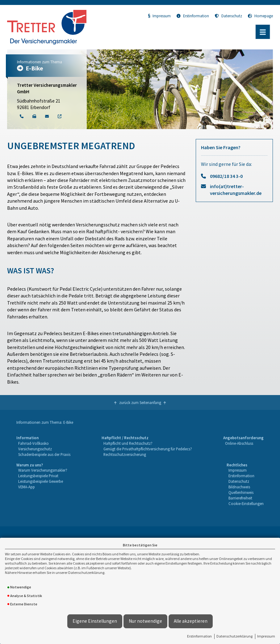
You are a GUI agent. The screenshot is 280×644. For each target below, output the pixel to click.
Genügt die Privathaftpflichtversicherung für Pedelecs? (148, 449)
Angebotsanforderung (243, 438)
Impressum (266, 636)
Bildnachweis (239, 487)
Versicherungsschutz (35, 449)
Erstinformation (199, 636)
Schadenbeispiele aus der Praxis (44, 454)
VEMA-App (27, 487)
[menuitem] (43, 446)
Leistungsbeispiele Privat (38, 476)
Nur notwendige (145, 621)
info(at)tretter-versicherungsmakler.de (236, 190)
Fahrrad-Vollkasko (33, 443)
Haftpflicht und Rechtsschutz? (128, 443)
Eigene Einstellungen (95, 621)
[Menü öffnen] (263, 32)
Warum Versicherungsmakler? (43, 470)
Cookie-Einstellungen (246, 503)
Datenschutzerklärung (234, 636)
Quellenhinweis (241, 492)
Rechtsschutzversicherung (125, 454)
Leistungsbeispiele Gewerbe (41, 481)
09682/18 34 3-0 (226, 176)
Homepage (260, 16)
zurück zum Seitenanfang (140, 402)
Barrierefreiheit (240, 498)
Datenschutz (228, 16)
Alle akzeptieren (191, 621)
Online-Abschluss (239, 443)
